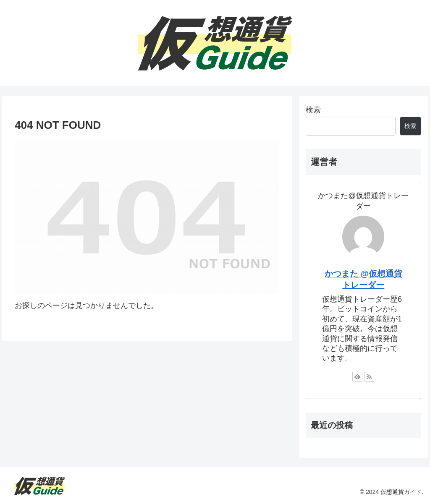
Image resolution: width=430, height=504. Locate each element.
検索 (313, 110)
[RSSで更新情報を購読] (369, 377)
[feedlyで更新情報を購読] (357, 377)
